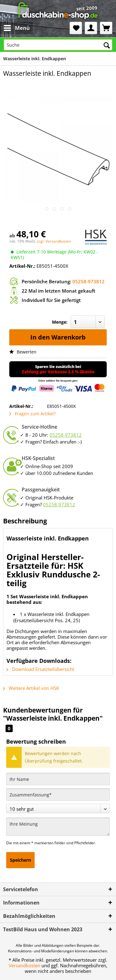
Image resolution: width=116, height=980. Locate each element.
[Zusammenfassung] (58, 795)
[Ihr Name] (58, 779)
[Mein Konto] (91, 28)
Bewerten (23, 352)
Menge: (60, 322)
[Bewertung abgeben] (58, 809)
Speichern (20, 860)
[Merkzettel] (76, 28)
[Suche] (58, 45)
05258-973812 (88, 281)
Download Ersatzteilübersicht (40, 669)
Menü (17, 27)
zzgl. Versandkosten (54, 241)
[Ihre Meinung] (58, 827)
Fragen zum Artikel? (32, 414)
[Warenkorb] (106, 28)
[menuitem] (12, 28)
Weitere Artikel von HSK (31, 688)
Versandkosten (24, 965)
